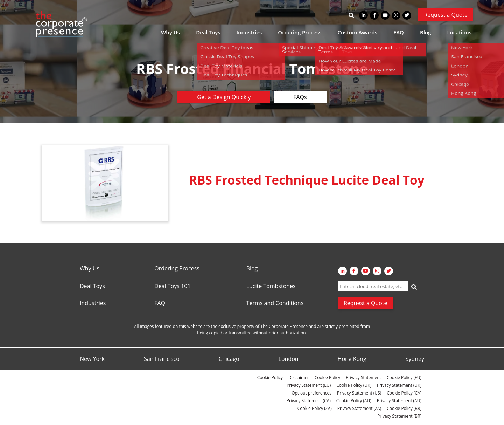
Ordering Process (300, 32)
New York (92, 359)
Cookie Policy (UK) (354, 385)
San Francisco (162, 359)
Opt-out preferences (311, 393)
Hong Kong (352, 359)
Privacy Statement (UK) (399, 385)
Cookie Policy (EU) (404, 378)
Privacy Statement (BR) (399, 416)
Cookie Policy (270, 378)
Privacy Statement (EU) (309, 385)
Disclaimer (299, 378)
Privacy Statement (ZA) (359, 408)
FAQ (399, 32)
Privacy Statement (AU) (399, 401)
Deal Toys (208, 32)
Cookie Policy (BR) (404, 408)
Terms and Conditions (275, 303)
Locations (459, 32)
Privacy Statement (363, 378)
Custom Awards (358, 32)
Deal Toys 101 (172, 286)
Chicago (229, 359)
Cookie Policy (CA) (404, 393)
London (289, 359)
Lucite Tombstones (271, 286)
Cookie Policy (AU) (354, 401)
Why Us (170, 32)
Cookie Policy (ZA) (315, 408)
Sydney (415, 359)
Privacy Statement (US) (359, 393)
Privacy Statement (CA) (309, 401)
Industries (249, 32)
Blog (426, 32)
